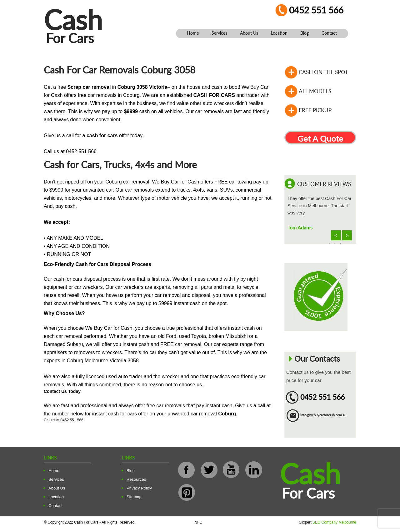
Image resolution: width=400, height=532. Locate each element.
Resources (136, 479)
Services (219, 33)
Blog (305, 33)
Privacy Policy (139, 488)
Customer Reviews (324, 184)
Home (193, 33)
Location (279, 33)
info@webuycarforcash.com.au (323, 415)
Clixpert (327, 522)
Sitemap (134, 497)
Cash (73, 20)
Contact (329, 33)
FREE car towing (233, 182)
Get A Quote (320, 138)
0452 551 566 (316, 10)
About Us (249, 33)
